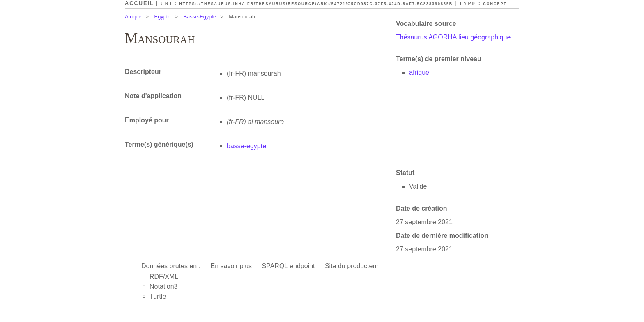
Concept (495, 4)
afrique (419, 72)
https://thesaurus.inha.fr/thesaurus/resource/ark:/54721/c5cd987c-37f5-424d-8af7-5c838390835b (316, 4)
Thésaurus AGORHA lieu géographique (453, 37)
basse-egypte (246, 146)
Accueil (139, 3)
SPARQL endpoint (289, 266)
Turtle (158, 296)
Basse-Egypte (200, 17)
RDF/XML (164, 277)
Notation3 (164, 286)
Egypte (163, 17)
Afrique (133, 17)
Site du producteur (352, 266)
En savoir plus (231, 266)
